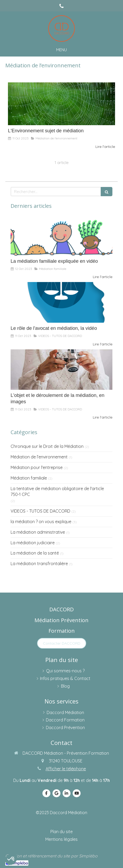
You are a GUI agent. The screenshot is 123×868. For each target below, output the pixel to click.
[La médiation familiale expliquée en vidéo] (61, 235)
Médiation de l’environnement (39, 457)
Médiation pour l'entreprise (37, 467)
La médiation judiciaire (33, 543)
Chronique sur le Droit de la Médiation (47, 446)
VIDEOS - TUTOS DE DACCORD (40, 511)
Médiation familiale (29, 478)
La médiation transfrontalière (39, 564)
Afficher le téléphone (66, 769)
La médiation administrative (38, 532)
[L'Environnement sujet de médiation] (61, 104)
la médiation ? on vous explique (41, 522)
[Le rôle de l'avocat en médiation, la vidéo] (61, 302)
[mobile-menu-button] (61, 50)
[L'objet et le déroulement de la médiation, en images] (61, 370)
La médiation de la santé (35, 553)
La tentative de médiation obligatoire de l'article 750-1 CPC (57, 492)
